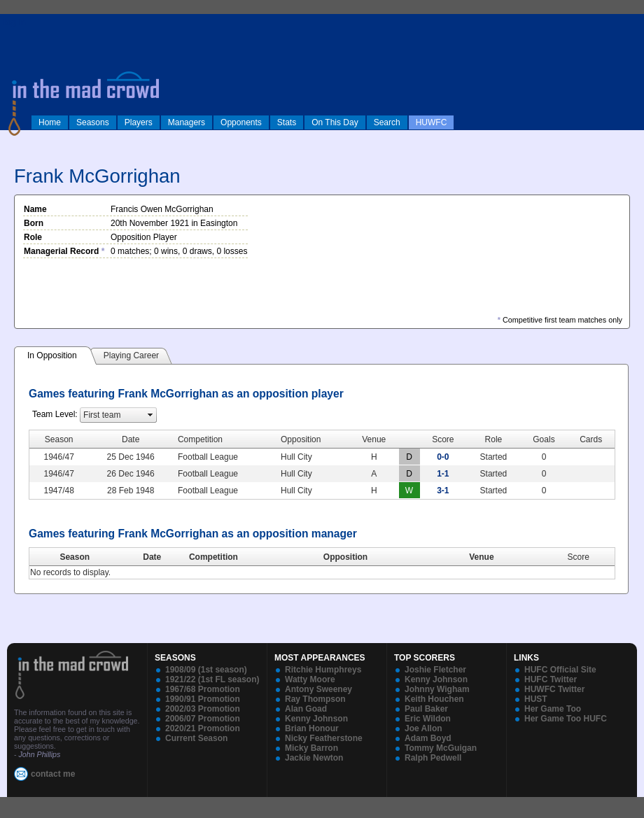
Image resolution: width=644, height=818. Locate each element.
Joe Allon (423, 728)
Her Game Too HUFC (566, 719)
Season (75, 557)
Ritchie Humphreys (323, 670)
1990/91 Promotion (203, 699)
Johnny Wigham (437, 689)
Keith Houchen (434, 699)
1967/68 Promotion (203, 689)
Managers (187, 122)
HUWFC (432, 122)
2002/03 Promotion (203, 709)
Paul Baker (426, 709)
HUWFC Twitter (554, 689)
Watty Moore (310, 679)
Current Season (196, 738)
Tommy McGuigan (441, 748)
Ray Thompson (315, 699)
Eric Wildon (428, 719)
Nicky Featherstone (324, 738)
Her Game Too (553, 709)
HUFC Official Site (560, 670)
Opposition (345, 557)
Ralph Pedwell (433, 758)
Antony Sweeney (318, 689)
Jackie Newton (314, 758)
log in (15, 22)
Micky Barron (311, 748)
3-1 (443, 491)
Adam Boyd (428, 738)
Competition (213, 557)
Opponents (241, 122)
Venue (481, 557)
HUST (536, 699)
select (150, 415)
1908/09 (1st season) (206, 670)
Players (139, 122)
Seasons (93, 122)
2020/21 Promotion (203, 728)
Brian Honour (312, 728)
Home (50, 122)
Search (387, 122)
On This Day (335, 122)
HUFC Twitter (551, 679)
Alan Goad (306, 709)
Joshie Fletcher (435, 670)
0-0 (443, 457)
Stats (287, 122)
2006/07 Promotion (203, 719)
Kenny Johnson (316, 719)
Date (152, 557)
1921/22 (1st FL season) (212, 679)
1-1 (443, 474)
